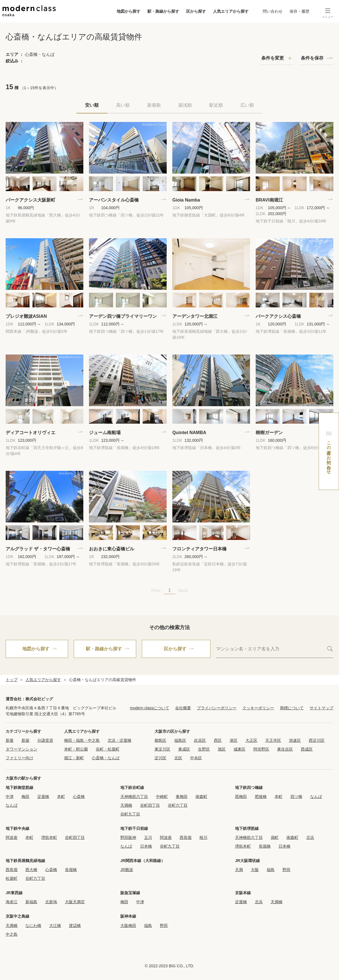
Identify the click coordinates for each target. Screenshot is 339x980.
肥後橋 (261, 797)
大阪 (255, 870)
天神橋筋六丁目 (134, 797)
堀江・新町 (74, 758)
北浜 (310, 837)
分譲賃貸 (45, 740)
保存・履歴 (299, 11)
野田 (286, 870)
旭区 (222, 749)
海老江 (12, 902)
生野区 (204, 749)
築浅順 (185, 105)
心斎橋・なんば (106, 758)
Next (183, 591)
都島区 (160, 740)
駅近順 (216, 105)
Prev (156, 591)
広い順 (247, 105)
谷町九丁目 (130, 814)
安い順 (92, 105)
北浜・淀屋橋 (119, 740)
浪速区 (295, 740)
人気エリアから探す (231, 11)
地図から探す (129, 11)
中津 (10, 797)
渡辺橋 (75, 926)
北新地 (51, 902)
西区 (218, 740)
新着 (10, 740)
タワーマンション (21, 749)
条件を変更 (273, 58)
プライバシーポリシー (217, 708)
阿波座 (12, 837)
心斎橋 (79, 797)
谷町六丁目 (178, 805)
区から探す (196, 11)
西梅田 (241, 797)
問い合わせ (273, 11)
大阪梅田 (128, 926)
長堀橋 (265, 846)
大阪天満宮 (75, 902)
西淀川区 (317, 740)
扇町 (275, 837)
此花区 (200, 740)
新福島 (31, 902)
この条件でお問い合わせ (329, 451)
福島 (271, 870)
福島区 (180, 740)
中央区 (196, 758)
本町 (61, 797)
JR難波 (127, 870)
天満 (239, 870)
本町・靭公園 (76, 749)
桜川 (203, 837)
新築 (25, 740)
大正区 (251, 740)
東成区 (184, 749)
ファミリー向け (19, 758)
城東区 (240, 749)
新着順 (154, 105)
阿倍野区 (261, 749)
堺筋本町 (49, 837)
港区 (234, 740)
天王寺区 (273, 740)
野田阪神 (128, 837)
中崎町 (162, 797)
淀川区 (160, 758)
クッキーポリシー (258, 708)
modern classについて (150, 708)
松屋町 (12, 878)
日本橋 (146, 846)
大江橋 (55, 926)
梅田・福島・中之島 (82, 740)
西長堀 (186, 837)
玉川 (148, 837)
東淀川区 (162, 749)
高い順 (123, 105)
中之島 (12, 934)
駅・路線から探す (163, 11)
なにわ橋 (33, 926)
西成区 (307, 749)
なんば (12, 805)
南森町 (201, 797)
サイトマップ (321, 708)
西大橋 (31, 870)
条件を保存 (312, 58)
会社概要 (183, 708)
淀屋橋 (43, 797)
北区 (178, 758)
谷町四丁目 (150, 805)
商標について (292, 708)
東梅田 (182, 797)
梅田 (25, 797)
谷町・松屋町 (108, 749)
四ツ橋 (296, 797)
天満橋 (126, 805)
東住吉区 (285, 749)
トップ (12, 680)
